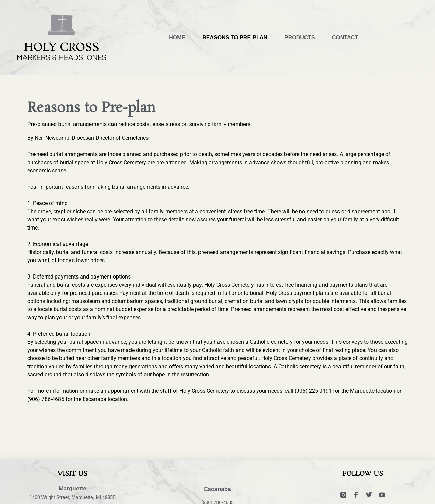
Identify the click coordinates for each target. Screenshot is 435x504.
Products (300, 38)
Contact (345, 38)
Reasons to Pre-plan (235, 38)
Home (177, 38)
